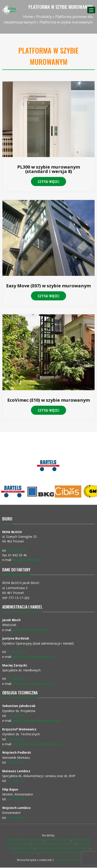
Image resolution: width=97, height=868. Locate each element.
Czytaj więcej (49, 181)
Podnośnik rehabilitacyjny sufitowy (54, 844)
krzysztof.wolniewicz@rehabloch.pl (37, 744)
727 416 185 (16, 739)
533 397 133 (16, 762)
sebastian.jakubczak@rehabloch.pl (37, 721)
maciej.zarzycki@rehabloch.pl (34, 684)
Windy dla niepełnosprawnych (25, 840)
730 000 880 (16, 716)
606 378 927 (16, 818)
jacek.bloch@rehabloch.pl (31, 630)
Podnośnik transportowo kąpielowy (62, 852)
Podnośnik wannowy (26, 852)
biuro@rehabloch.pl (26, 560)
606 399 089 (16, 799)
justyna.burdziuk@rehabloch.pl (34, 657)
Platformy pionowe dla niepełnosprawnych (63, 848)
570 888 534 (16, 679)
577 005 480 (16, 781)
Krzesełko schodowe (58, 840)
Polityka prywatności (67, 860)
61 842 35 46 (17, 550)
